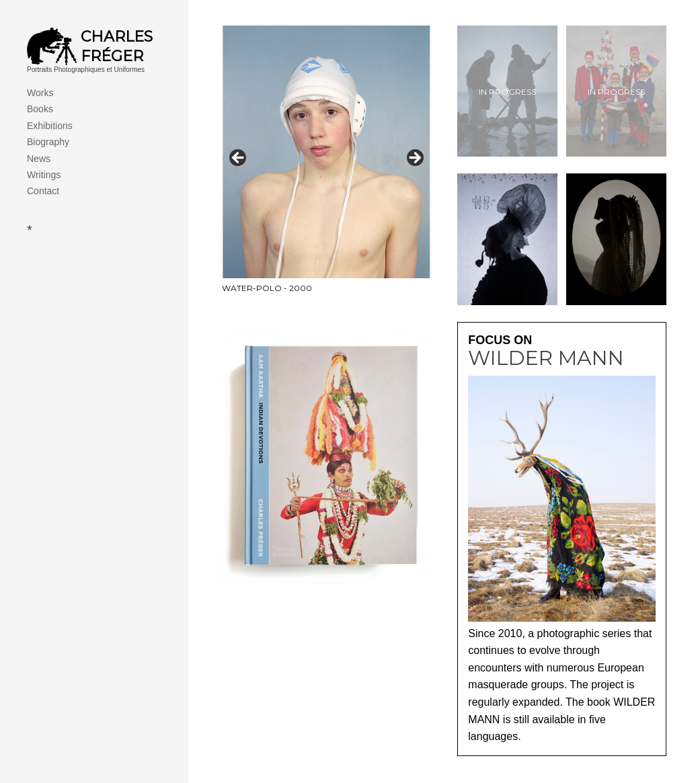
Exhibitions (50, 126)
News (39, 159)
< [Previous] (239, 159)
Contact (43, 191)
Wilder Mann (546, 358)
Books (40, 109)
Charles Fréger (117, 46)
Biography (48, 142)
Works (40, 93)
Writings (44, 175)
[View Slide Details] (326, 162)
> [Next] (414, 159)
